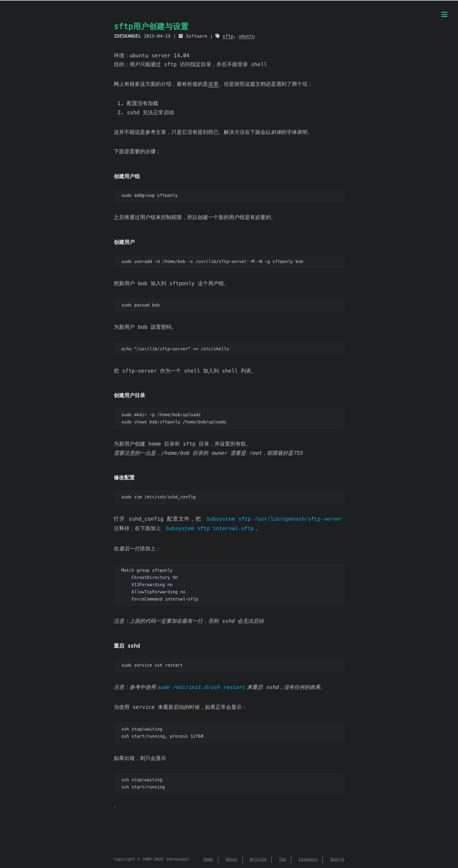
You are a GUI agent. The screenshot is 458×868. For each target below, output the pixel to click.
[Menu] (444, 15)
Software (197, 36)
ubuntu (247, 36)
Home (208, 858)
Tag (283, 858)
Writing (258, 858)
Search (337, 858)
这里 (213, 84)
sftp (228, 36)
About (231, 858)
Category (308, 858)
